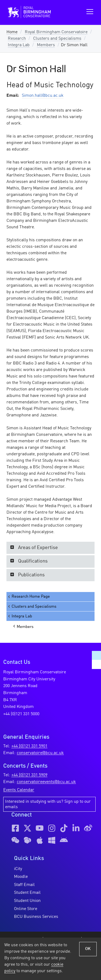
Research (17, 39)
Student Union (27, 901)
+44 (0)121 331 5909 (29, 775)
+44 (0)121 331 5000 (21, 714)
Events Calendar (19, 790)
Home (12, 32)
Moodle (21, 877)
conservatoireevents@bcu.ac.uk (46, 782)
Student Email (27, 893)
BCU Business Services (36, 917)
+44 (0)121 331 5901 (29, 746)
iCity (18, 869)
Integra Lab (19, 45)
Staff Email (24, 885)
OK (88, 949)
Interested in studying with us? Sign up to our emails (48, 804)
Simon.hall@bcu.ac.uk (43, 96)
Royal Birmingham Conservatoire (56, 32)
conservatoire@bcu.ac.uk (40, 753)
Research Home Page (29, 597)
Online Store (26, 909)
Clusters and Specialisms (57, 39)
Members (46, 45)
